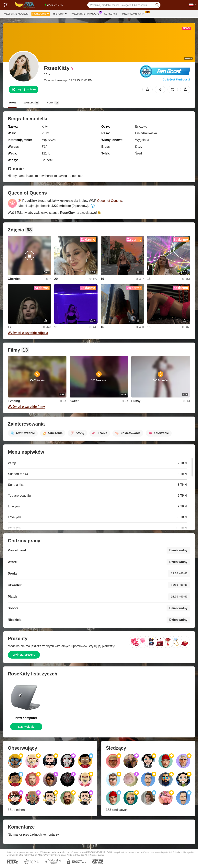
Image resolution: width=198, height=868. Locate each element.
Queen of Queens (110, 201)
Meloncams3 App (134, 13)
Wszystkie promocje (86, 13)
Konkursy (111, 14)
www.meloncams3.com (57, 852)
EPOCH (90, 852)
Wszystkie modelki (16, 14)
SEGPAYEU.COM (103, 852)
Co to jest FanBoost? (176, 79)
